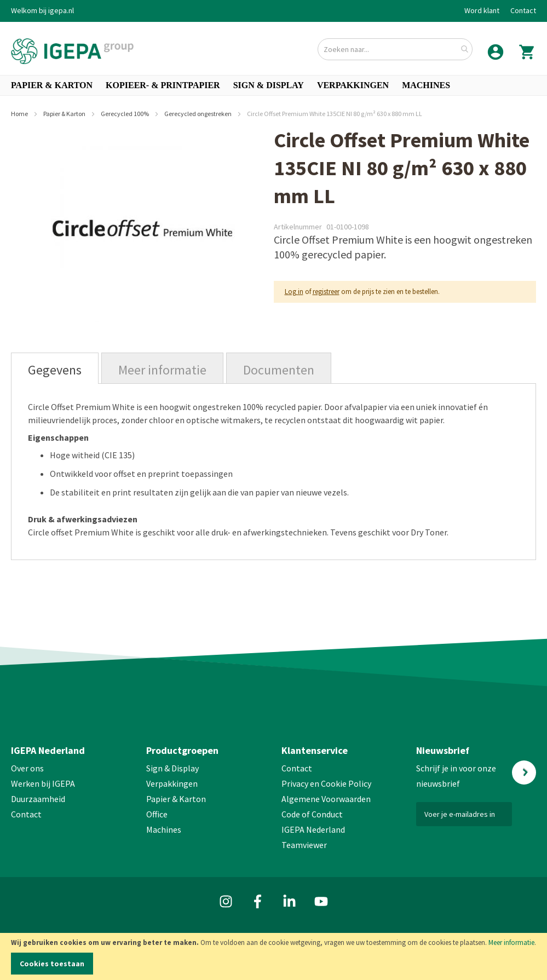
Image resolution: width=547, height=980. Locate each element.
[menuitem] (52, 85)
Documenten (279, 370)
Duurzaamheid (38, 799)
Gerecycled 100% (125, 114)
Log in (294, 292)
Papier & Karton (65, 114)
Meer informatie (511, 942)
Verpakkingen (172, 783)
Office (158, 814)
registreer (326, 292)
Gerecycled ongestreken (198, 114)
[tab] (55, 368)
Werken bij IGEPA (43, 783)
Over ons (27, 768)
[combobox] (395, 49)
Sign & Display (172, 768)
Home (20, 114)
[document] (273, 956)
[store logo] (72, 51)
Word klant (482, 10)
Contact (523, 10)
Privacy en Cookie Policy (326, 783)
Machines (164, 829)
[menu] (273, 85)
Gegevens (55, 370)
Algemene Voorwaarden (326, 799)
